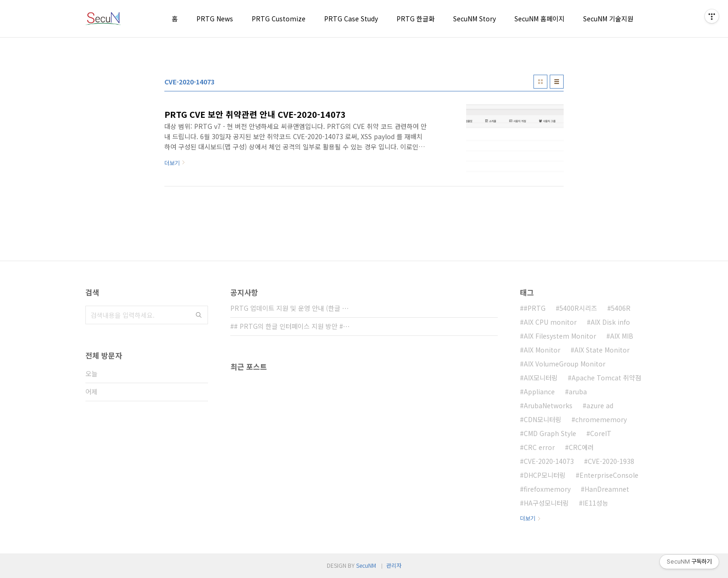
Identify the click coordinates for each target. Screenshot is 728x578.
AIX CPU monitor (550, 322)
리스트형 (557, 82)
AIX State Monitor (602, 350)
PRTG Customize (279, 19)
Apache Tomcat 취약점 (606, 378)
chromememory (601, 419)
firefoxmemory (547, 489)
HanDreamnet (607, 489)
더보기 (528, 518)
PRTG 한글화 (416, 19)
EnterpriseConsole (609, 475)
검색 (199, 315)
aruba (578, 392)
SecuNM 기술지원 (608, 19)
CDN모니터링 (543, 419)
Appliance (539, 392)
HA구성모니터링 (546, 503)
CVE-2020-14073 (549, 461)
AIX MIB (622, 336)
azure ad (600, 405)
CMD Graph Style (550, 433)
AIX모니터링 (541, 378)
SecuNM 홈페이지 (539, 19)
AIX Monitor (542, 350)
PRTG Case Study (351, 19)
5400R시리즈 (578, 308)
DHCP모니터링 (545, 475)
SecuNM (366, 565)
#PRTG (535, 308)
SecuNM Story (474, 19)
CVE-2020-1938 (611, 461)
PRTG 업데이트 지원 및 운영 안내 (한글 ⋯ (289, 308)
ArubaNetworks (548, 405)
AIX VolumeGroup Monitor (565, 364)
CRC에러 (581, 447)
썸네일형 (540, 82)
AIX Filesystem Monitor (560, 336)
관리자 (394, 565)
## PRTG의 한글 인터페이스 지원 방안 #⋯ (290, 326)
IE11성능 (595, 503)
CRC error (539, 447)
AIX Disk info (610, 322)
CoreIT (601, 433)
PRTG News (215, 19)
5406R (621, 308)
